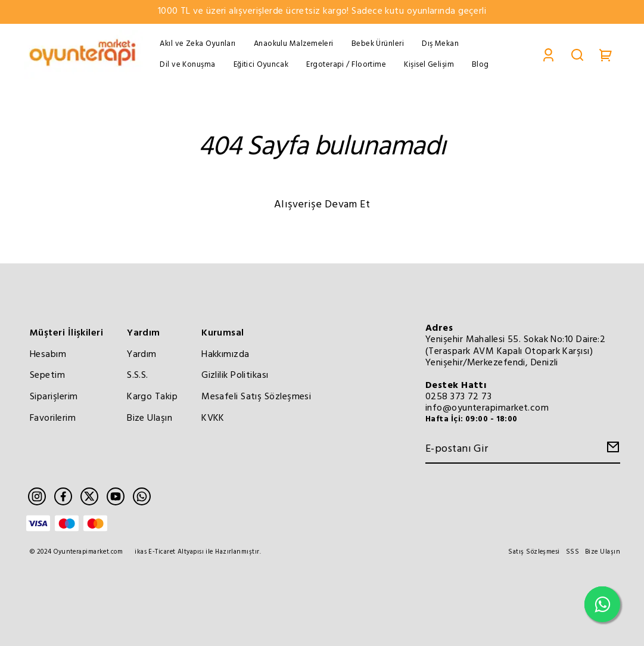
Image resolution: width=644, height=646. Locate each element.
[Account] (548, 55)
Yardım (144, 333)
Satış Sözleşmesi (534, 552)
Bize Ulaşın (150, 418)
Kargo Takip (152, 397)
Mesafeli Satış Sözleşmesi (256, 397)
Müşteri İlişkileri (66, 333)
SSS (573, 552)
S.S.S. (138, 375)
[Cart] (606, 55)
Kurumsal (223, 333)
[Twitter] (89, 496)
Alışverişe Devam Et (322, 205)
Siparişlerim (54, 397)
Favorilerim (53, 418)
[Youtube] (116, 496)
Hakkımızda (225, 355)
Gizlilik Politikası (235, 375)
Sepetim (47, 375)
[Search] (577, 55)
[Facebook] (63, 496)
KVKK (213, 418)
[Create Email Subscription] (611, 450)
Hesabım (48, 355)
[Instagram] (37, 496)
